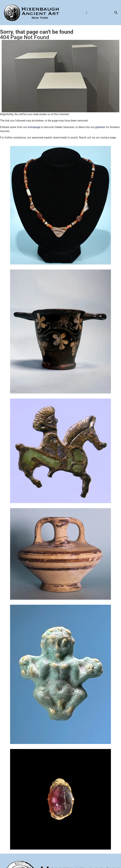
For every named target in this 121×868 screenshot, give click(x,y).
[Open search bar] (116, 13)
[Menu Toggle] (86, 13)
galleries (100, 127)
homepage (34, 127)
